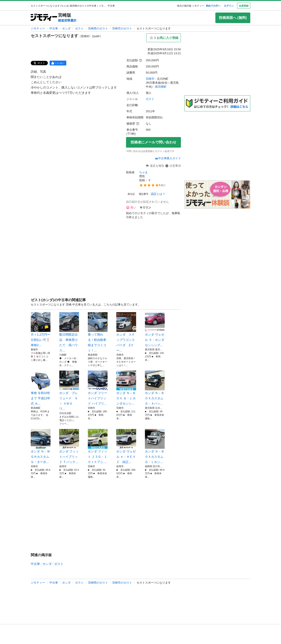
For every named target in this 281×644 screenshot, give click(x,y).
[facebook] (58, 63)
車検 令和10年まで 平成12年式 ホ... (41, 388)
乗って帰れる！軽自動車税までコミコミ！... (98, 332)
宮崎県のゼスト (98, 28)
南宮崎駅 (161, 87)
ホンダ (66, 28)
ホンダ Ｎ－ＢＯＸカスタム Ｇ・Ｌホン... (155, 446)
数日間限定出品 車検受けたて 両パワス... (69, 332)
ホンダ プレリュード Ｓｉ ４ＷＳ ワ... (69, 391)
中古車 (54, 28)
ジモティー (38, 28)
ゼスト (79, 28)
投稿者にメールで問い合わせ (153, 142)
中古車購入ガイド (168, 158)
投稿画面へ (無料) (233, 18)
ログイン (229, 6)
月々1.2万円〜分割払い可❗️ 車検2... (41, 329)
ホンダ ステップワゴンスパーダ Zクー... (126, 332)
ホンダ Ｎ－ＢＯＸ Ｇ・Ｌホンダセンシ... (126, 388)
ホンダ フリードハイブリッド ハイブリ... (98, 388)
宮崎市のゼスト (122, 28)
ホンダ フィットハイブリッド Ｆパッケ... (69, 446)
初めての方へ (213, 6)
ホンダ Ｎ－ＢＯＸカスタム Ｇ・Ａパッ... (155, 388)
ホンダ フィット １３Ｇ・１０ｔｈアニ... (98, 446)
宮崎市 (150, 79)
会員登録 (244, 6)
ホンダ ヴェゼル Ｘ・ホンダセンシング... (155, 329)
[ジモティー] (44, 18)
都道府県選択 (67, 20)
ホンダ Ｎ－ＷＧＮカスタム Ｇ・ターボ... (41, 446)
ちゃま (143, 172)
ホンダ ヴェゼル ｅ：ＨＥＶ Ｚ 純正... (126, 446)
